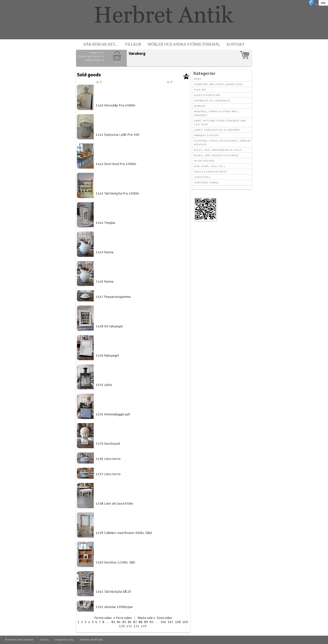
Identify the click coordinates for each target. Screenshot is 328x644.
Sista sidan (164, 618)
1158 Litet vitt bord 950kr (115, 504)
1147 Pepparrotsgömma (113, 297)
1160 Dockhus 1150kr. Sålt (115, 562)
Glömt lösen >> (95, 60)
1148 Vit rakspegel (109, 326)
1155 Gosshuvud (108, 444)
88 (141, 622)
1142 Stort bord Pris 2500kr (116, 164)
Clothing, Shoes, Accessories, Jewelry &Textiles (222, 143)
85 (124, 622)
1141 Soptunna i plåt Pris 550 (118, 135)
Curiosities (202, 177)
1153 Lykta (104, 385)
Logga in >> (97, 53)
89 (146, 622)
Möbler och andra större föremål (184, 44)
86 (130, 622)
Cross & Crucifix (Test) (211, 172)
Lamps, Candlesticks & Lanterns (217, 130)
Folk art (200, 90)
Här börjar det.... (101, 44)
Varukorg (137, 53)
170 (122, 626)
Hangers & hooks (206, 135)
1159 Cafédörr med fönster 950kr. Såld (124, 533)
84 (119, 622)
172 (136, 626)
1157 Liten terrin (108, 474)
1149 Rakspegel (107, 356)
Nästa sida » (146, 618)
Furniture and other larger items (218, 84)
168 (178, 622)
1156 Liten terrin (108, 459)
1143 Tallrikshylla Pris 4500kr (118, 193)
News (198, 79)
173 (144, 626)
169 (185, 622)
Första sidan (103, 618)
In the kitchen (204, 161)
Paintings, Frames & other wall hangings (216, 113)
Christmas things (206, 183)
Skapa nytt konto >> (91, 56)
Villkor (133, 44)
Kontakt (236, 44)
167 (171, 622)
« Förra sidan (123, 618)
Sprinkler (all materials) (212, 101)
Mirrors (200, 106)
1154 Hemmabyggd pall (113, 414)
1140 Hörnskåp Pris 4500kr (116, 105)
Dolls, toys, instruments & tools (218, 150)
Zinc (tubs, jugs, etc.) (210, 166)
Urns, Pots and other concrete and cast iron (220, 123)
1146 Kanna (105, 282)
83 (113, 622)
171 (129, 626)
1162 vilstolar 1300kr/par (114, 607)
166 (163, 622)
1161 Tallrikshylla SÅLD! (113, 592)
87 (135, 622)
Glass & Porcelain (207, 95)
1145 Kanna (105, 252)
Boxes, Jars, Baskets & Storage (216, 156)
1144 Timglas (106, 223)
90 (151, 622)
